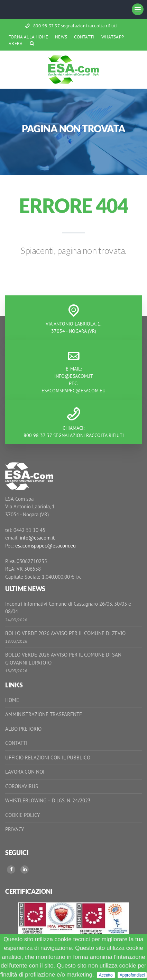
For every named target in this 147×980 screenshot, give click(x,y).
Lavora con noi (25, 772)
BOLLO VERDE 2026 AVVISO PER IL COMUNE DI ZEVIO (65, 633)
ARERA (16, 43)
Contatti (84, 37)
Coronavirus (22, 786)
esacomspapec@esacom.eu (73, 391)
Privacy (15, 829)
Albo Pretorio (23, 729)
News (61, 37)
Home (12, 700)
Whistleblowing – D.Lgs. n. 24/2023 (48, 800)
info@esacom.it (74, 376)
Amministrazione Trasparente (44, 714)
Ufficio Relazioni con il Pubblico (48, 758)
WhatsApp (113, 37)
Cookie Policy (22, 815)
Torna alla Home (28, 37)
